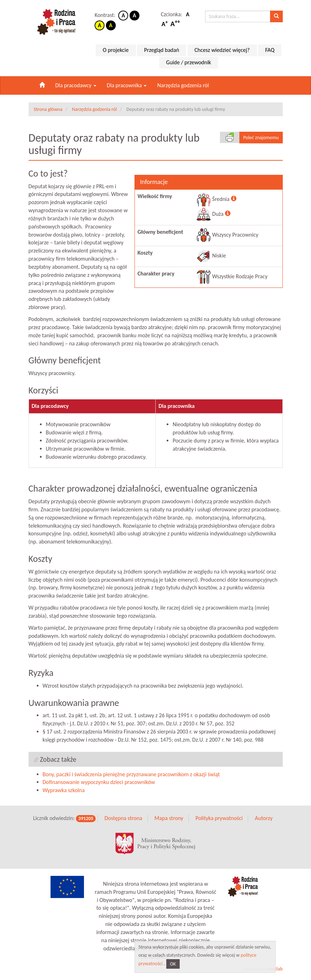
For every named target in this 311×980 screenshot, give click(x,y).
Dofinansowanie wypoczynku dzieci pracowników (99, 782)
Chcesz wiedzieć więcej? (222, 50)
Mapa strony (169, 818)
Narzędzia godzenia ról (183, 85)
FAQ (270, 50)
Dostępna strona (123, 818)
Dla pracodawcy (76, 85)
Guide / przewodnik (189, 62)
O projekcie (116, 50)
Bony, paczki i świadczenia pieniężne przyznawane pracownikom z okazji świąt (131, 774)
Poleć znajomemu (261, 138)
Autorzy (264, 818)
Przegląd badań (162, 50)
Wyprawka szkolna (64, 790)
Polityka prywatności (219, 818)
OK (173, 964)
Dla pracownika (127, 85)
